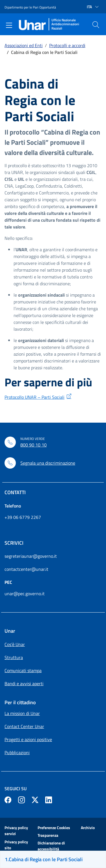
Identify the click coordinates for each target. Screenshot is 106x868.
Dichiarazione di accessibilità (51, 846)
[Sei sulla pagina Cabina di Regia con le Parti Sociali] (53, 859)
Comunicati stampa (23, 670)
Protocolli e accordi (67, 45)
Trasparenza (48, 835)
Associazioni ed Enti (24, 45)
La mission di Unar (22, 713)
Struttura (14, 657)
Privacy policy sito (16, 845)
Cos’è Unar (15, 644)
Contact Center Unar (24, 726)
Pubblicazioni (17, 752)
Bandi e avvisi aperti (24, 684)
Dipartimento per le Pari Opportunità (30, 7)
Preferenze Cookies (54, 828)
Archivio (88, 828)
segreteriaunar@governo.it (31, 556)
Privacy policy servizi (16, 831)
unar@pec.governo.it (25, 594)
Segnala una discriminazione (48, 463)
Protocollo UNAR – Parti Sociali (34, 397)
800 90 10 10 (33, 445)
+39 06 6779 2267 (23, 517)
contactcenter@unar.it (26, 569)
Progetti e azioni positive (28, 739)
